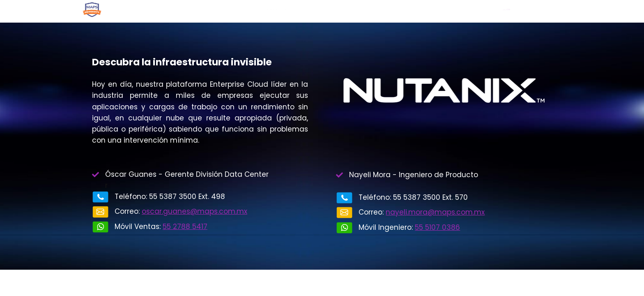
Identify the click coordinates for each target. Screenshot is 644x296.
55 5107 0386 (437, 227)
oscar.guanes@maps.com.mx (194, 211)
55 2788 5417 (185, 227)
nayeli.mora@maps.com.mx (435, 212)
